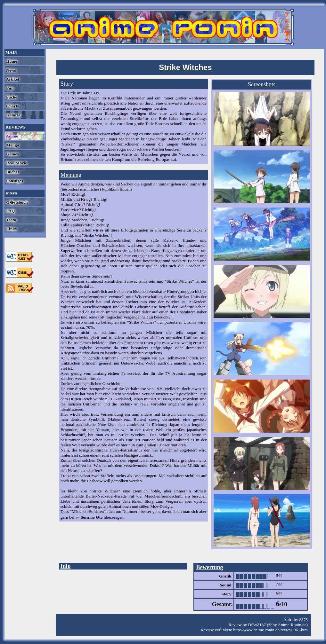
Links (11, 229)
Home (11, 61)
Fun (9, 88)
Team (11, 220)
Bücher (12, 172)
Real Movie (16, 163)
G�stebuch (16, 202)
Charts (12, 106)
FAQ (10, 211)
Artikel (12, 79)
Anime (12, 136)
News (11, 70)
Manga (12, 145)
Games (12, 154)
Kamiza (13, 115)
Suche (11, 97)
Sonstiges (14, 181)
